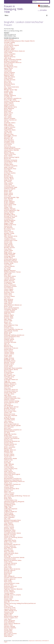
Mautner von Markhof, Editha (13, 560)
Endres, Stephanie (9, 212)
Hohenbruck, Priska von (11, 348)
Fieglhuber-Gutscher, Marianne (13, 589)
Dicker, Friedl (8, 568)
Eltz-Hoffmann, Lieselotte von (13, 98)
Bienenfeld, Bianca (9, 84)
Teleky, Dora (8, 324)
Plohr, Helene (8, 539)
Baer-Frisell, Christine (10, 634)
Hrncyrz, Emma (8, 606)
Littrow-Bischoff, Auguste (11, 45)
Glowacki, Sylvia (9, 316)
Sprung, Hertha (9, 65)
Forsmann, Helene (9, 296)
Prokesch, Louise (9, 526)
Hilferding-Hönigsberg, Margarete (14, 502)
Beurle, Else (7, 159)
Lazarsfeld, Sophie (9, 420)
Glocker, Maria (8, 94)
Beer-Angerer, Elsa (10, 375)
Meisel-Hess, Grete (10, 414)
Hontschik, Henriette (10, 342)
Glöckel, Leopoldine (10, 54)
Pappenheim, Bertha (10, 540)
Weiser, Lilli (7, 322)
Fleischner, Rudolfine (10, 628)
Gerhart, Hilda (8, 321)
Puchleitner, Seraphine (11, 166)
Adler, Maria (8, 395)
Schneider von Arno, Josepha (12, 595)
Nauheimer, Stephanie (11, 415)
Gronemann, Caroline (10, 286)
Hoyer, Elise (7, 404)
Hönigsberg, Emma (10, 504)
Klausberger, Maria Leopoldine (13, 368)
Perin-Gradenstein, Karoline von (13, 329)
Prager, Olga (8, 507)
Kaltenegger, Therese (10, 136)
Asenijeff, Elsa (8, 374)
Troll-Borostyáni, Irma (11, 500)
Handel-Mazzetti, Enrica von (12, 149)
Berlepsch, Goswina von (11, 61)
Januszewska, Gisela (10, 559)
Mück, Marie (8, 497)
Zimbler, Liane (8, 207)
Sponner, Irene (8, 490)
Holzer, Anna (8, 293)
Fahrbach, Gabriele (9, 626)
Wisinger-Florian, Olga (11, 90)
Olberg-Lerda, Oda (9, 536)
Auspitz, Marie (8, 367)
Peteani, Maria (8, 632)
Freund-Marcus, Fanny (11, 161)
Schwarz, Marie (8, 291)
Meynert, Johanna (9, 503)
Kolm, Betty (7, 170)
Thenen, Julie (8, 70)
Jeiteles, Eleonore (9, 281)
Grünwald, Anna (9, 219)
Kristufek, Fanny (9, 328)
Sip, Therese (8, 182)
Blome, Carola (8, 306)
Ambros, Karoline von (10, 120)
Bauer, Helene (8, 156)
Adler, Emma (8, 235)
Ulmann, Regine (9, 289)
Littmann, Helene (9, 352)
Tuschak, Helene (9, 278)
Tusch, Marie (8, 265)
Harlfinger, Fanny (9, 377)
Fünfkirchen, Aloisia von (11, 390)
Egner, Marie (8, 88)
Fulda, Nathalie (8, 245)
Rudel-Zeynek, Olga (10, 253)
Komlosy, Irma (8, 543)
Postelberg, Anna (9, 143)
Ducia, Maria (8, 249)
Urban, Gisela (8, 184)
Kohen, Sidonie (8, 351)
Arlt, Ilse (6, 121)
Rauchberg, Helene (10, 516)
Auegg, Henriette (9, 358)
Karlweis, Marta (9, 164)
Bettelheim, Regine (10, 48)
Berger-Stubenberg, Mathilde (13, 60)
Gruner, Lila (7, 461)
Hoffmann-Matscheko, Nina (12, 398)
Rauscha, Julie (8, 226)
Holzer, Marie (8, 295)
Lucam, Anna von (9, 446)
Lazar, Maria (8, 619)
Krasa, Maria (8, 326)
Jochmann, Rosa (9, 134)
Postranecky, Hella (9, 217)
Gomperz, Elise (8, 91)
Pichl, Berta (7, 230)
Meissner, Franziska (10, 535)
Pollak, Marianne (9, 126)
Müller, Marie (8, 499)
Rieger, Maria (8, 252)
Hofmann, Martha (9, 266)
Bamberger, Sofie (9, 359)
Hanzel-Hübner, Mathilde (11, 150)
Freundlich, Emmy (9, 141)
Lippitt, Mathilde (9, 514)
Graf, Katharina (8, 288)
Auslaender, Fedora (10, 123)
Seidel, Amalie (8, 180)
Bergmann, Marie (9, 50)
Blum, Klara (7, 174)
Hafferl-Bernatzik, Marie (11, 553)
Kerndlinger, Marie (9, 215)
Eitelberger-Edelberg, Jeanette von (14, 335)
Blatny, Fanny (8, 448)
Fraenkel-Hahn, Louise (11, 240)
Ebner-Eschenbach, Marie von (13, 62)
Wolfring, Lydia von (10, 570)
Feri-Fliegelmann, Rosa (11, 67)
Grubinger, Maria (9, 394)
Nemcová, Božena (9, 431)
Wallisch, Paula (8, 625)
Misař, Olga (7, 556)
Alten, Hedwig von (9, 576)
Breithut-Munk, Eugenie (11, 616)
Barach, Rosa (8, 83)
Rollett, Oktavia (8, 194)
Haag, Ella (7, 381)
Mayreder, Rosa (9, 213)
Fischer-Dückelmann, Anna (12, 337)
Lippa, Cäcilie (8, 273)
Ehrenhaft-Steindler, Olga (11, 197)
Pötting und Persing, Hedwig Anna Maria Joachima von (20, 603)
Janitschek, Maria (9, 74)
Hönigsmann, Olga (9, 282)
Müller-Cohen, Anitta (10, 542)
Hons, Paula (8, 196)
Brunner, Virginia (9, 454)
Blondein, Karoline (9, 248)
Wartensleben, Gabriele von (12, 545)
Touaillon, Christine (10, 239)
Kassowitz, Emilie (9, 612)
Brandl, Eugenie (9, 177)
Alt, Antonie (7, 85)
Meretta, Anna (8, 440)
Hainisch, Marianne (10, 147)
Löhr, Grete (7, 268)
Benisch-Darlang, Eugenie (12, 157)
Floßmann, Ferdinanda (11, 160)
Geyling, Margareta (10, 220)
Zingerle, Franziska (10, 127)
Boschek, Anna (8, 176)
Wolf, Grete (7, 428)
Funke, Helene (8, 562)
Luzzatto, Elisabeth (10, 311)
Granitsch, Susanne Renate (12, 101)
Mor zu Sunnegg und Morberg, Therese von (17, 496)
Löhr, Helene (8, 117)
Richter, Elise (8, 192)
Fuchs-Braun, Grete (10, 608)
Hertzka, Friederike (10, 592)
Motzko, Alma (8, 110)
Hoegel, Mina (8, 510)
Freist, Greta (8, 566)
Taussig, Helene (9, 593)
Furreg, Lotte (8, 131)
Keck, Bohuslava (9, 427)
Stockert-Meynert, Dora (11, 403)
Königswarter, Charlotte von (12, 484)
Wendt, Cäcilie (8, 332)
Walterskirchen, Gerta (10, 107)
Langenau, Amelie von (10, 512)
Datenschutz (38, 641)
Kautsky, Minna (9, 349)
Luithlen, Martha (9, 486)
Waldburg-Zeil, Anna (10, 225)
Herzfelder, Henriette (10, 547)
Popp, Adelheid (8, 301)
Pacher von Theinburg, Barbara (13, 537)
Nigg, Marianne (9, 506)
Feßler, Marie (8, 304)
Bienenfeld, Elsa (9, 635)
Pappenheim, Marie (10, 130)
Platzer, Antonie (9, 232)
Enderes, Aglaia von (10, 579)
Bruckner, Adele (9, 318)
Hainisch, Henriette (10, 279)
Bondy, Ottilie (8, 436)
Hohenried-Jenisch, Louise (12, 583)
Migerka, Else (8, 615)
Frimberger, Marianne (10, 563)
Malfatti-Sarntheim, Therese (12, 272)
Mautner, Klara (8, 451)
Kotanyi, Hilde (8, 599)
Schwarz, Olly (8, 413)
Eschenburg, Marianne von (12, 441)
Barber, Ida (7, 334)
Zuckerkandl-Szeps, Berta (12, 489)
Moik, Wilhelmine (9, 108)
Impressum (32, 641)
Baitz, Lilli (7, 602)
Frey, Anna (7, 298)
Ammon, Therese (9, 527)
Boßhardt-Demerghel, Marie (12, 520)
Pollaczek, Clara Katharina (12, 438)
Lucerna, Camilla (9, 494)
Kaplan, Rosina (8, 68)
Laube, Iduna (8, 357)
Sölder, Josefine (9, 183)
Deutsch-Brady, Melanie (11, 262)
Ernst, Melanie (8, 283)
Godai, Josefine (8, 78)
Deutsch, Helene (9, 588)
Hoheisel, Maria (9, 487)
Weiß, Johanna (8, 549)
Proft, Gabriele (8, 302)
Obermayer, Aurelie (10, 532)
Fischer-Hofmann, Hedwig (12, 401)
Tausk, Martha (8, 238)
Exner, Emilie (8, 580)
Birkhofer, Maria (9, 529)
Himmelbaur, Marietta (10, 309)
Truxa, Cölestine (9, 40)
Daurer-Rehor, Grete (10, 205)
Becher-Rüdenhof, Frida (11, 325)
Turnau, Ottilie (8, 44)
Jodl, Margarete (9, 405)
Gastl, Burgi (7, 151)
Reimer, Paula (8, 190)
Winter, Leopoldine (10, 447)
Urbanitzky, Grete (9, 186)
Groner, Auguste (9, 590)
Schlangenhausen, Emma (11, 601)
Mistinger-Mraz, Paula (11, 216)
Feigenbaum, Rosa (9, 385)
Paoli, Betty (7, 463)
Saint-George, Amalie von (11, 424)
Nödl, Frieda (8, 111)
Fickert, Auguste (9, 103)
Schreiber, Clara (9, 550)
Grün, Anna (7, 146)
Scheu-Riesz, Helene (10, 276)
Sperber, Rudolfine (9, 73)
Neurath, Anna (8, 555)
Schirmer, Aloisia (9, 179)
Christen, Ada (8, 470)
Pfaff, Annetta (8, 582)
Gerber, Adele (8, 355)
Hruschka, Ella (8, 97)
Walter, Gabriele (9, 524)
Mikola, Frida (8, 114)
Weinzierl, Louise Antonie (11, 522)
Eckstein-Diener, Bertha (11, 370)
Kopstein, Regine (9, 315)
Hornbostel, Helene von (11, 391)
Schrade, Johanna (9, 456)
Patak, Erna (7, 314)
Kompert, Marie (9, 47)
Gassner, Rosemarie (10, 285)
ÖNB (5, 35)
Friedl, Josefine (8, 128)
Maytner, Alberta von (10, 384)
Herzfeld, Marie (9, 341)
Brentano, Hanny (9, 364)
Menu (6, 15)
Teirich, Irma (8, 457)
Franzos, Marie (8, 476)
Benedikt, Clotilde (9, 233)
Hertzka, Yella (8, 242)
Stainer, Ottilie (8, 243)
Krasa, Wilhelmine (9, 622)
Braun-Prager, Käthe (10, 100)
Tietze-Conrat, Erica (10, 154)
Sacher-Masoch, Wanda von (12, 623)
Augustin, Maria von (10, 609)
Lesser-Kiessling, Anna (11, 469)
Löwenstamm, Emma (10, 397)
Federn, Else (8, 491)
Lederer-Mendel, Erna (10, 611)
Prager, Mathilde (9, 464)
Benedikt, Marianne (10, 408)
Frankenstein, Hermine (11, 437)
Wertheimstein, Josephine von (13, 430)
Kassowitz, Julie (8, 55)
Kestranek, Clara (9, 338)
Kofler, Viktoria (8, 471)
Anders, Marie (8, 466)
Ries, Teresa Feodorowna (11, 87)
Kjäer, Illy (7, 344)
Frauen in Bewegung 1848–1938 (14, 9)
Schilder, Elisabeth (9, 255)
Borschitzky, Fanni (9, 229)
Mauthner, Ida (8, 139)
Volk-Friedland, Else (10, 473)
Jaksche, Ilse (8, 345)
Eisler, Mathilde (8, 199)
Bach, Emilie (7, 81)
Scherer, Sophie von (10, 546)
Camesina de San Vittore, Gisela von (14, 51)
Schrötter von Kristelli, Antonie (13, 578)
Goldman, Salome (9, 339)
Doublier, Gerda (9, 263)
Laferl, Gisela (8, 421)
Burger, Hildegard (9, 202)
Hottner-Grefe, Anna (10, 392)
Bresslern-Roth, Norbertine (12, 569)
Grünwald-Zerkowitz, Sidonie (12, 533)
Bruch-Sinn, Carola (9, 410)
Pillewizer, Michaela (10, 209)
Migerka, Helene (9, 75)
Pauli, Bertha (8, 71)
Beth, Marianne (9, 299)
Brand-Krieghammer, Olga (12, 210)
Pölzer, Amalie (8, 52)
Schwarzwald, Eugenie (10, 259)
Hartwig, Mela (8, 631)
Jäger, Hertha (8, 133)
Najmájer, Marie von (10, 450)
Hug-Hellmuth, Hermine (11, 331)
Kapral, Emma (8, 163)
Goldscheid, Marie (9, 312)
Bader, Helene (8, 124)
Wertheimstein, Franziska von (13, 479)
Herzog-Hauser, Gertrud (11, 407)
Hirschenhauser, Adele (11, 187)
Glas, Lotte (7, 519)
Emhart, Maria (8, 200)
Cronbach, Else (8, 453)
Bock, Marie (7, 275)
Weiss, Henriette (9, 552)
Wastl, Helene (8, 206)
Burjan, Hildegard (9, 203)
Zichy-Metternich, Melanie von (13, 305)
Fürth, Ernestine (9, 477)
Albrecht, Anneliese (10, 118)
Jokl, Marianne (8, 227)
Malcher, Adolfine (9, 153)
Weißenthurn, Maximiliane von (13, 480)
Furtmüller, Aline (9, 246)
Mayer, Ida (7, 575)
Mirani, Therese (9, 423)
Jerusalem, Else (8, 64)
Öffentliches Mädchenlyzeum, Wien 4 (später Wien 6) (19, 41)
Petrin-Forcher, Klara (10, 411)
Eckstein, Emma (9, 443)
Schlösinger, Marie (9, 256)
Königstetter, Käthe (10, 530)
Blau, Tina (7, 605)
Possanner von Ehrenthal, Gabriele (14, 557)
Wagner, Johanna (9, 106)
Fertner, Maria (8, 629)
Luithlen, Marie (8, 613)
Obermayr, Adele (9, 222)
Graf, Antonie (8, 144)
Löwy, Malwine (8, 523)
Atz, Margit (7, 269)
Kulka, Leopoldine (9, 517)
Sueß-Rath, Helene (9, 77)
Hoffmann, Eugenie (10, 189)
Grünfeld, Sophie (9, 467)
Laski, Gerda (8, 58)
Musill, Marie (8, 573)
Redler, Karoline (9, 167)
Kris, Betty (7, 433)
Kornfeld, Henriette (10, 80)
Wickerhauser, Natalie (10, 458)
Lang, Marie (8, 417)
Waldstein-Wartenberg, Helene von (14, 481)
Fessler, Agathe (8, 93)
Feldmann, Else (8, 460)
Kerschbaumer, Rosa (10, 169)
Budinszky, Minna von (10, 586)
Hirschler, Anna (8, 387)
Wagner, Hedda (9, 223)
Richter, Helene (8, 193)
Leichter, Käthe (8, 250)
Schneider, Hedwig (9, 42)
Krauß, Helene (8, 172)
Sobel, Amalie (8, 636)
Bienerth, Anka (8, 347)
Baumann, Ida (8, 572)
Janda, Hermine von (10, 565)
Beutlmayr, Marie (9, 292)
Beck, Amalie (8, 371)
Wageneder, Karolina (10, 434)
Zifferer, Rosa (8, 483)
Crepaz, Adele (8, 378)
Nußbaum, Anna (9, 104)
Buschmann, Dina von (10, 260)
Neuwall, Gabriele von (10, 444)
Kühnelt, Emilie (8, 365)
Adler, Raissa (8, 319)
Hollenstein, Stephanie (11, 509)
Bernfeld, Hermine (9, 418)
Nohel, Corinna (8, 113)
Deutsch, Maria (8, 513)
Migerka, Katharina (10, 57)
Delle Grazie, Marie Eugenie (12, 474)
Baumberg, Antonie (10, 361)
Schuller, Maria (8, 258)
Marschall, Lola (8, 137)
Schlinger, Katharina (10, 95)
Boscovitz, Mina (9, 585)
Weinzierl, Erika (9, 596)
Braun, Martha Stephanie (11, 308)
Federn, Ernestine (9, 493)
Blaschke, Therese (9, 362)
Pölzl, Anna (7, 388)
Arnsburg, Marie (9, 372)
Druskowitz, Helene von (11, 380)
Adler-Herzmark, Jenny (11, 236)
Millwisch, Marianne (10, 271)
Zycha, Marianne (9, 140)
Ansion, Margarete (9, 621)
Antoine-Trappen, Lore (11, 618)
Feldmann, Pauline (9, 400)
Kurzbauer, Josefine (10, 173)
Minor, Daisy (8, 116)
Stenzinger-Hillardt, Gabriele (12, 425)
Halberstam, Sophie (10, 382)
